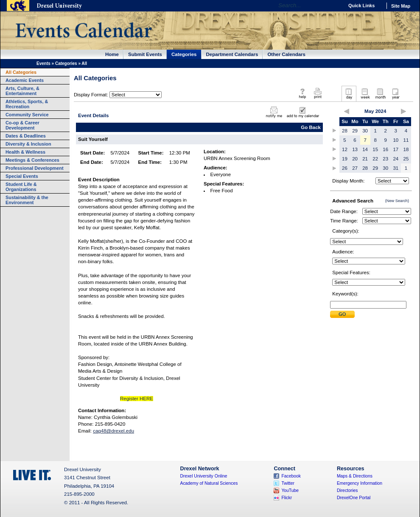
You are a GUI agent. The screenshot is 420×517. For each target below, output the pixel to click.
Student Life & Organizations (21, 187)
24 (396, 159)
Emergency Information (360, 483)
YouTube (290, 490)
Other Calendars (286, 54)
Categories (184, 54)
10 (396, 140)
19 (345, 159)
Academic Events (25, 80)
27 (355, 168)
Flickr (287, 498)
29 (355, 131)
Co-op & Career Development (22, 125)
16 (385, 149)
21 (365, 159)
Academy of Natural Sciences (209, 483)
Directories (347, 490)
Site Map (401, 6)
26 (345, 168)
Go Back (311, 127)
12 (345, 149)
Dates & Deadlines (26, 136)
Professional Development (35, 168)
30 (365, 131)
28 (345, 131)
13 (355, 149)
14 (365, 149)
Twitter (288, 483)
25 (406, 159)
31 (396, 168)
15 (375, 149)
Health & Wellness (25, 152)
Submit (342, 314)
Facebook (291, 476)
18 (406, 149)
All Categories (21, 72)
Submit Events (145, 54)
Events (43, 63)
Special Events (22, 176)
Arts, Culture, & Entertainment (22, 91)
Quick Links (361, 6)
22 (375, 159)
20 (355, 159)
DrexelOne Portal (354, 498)
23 (385, 159)
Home (112, 54)
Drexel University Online (204, 476)
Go (335, 6)
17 (396, 149)
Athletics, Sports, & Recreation (27, 104)
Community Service (27, 115)
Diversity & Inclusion (28, 144)
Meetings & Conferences (32, 160)
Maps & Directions (355, 476)
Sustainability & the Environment (27, 200)
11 (406, 140)
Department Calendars (232, 54)
